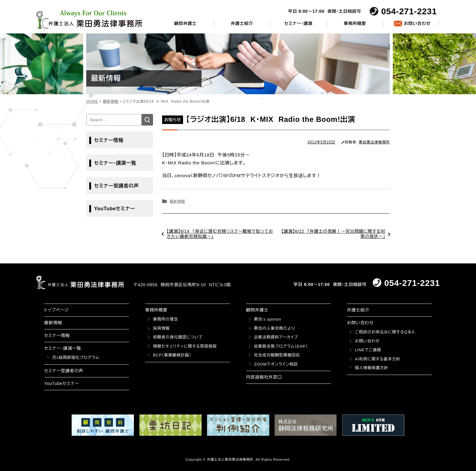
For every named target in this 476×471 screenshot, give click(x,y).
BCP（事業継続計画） (172, 355)
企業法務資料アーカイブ (276, 337)
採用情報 (161, 328)
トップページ (57, 310)
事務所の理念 (166, 319)
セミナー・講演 (298, 23)
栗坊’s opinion (268, 319)
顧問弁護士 (185, 23)
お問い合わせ (417, 23)
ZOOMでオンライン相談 (276, 364)
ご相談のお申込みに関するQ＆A (385, 332)
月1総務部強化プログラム (76, 358)
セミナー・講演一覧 (115, 163)
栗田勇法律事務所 (374, 142)
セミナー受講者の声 (116, 186)
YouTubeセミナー (115, 209)
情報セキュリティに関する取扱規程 (185, 346)
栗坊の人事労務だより (275, 328)
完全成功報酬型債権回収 (277, 355)
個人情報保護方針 (372, 368)
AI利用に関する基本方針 (378, 359)
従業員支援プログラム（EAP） (281, 346)
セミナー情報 (109, 140)
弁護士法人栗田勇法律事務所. (231, 459)
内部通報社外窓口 (264, 377)
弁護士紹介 (242, 23)
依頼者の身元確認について (178, 337)
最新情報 (177, 201)
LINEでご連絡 (368, 350)
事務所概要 (355, 23)
